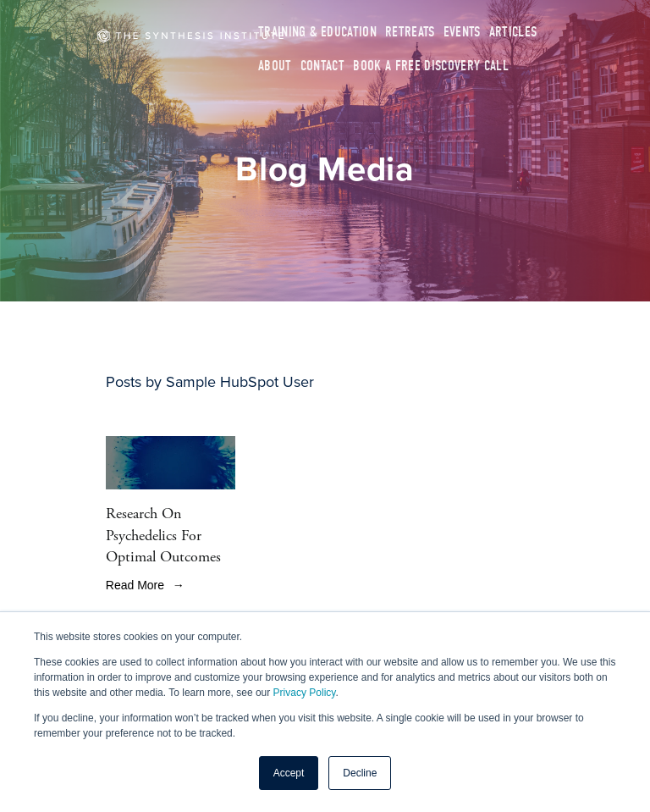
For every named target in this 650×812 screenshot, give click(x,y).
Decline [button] (360, 773)
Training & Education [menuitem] (317, 32)
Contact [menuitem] (322, 66)
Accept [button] (289, 773)
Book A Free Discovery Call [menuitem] (431, 66)
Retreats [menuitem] (410, 32)
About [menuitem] (275, 66)
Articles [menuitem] (513, 32)
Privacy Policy (305, 693)
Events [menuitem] (462, 32)
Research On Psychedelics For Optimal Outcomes (163, 535)
